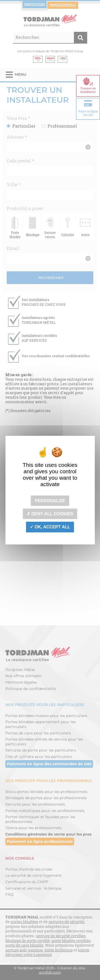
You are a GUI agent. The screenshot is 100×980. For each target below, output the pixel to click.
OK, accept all (50, 527)
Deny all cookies (50, 514)
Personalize (50, 501)
